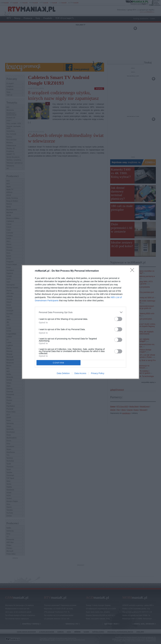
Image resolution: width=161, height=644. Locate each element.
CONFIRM (59, 363)
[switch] (118, 319)
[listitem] (80, 312)
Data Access (80, 373)
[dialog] (80, 322)
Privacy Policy (98, 373)
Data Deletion (63, 373)
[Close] (133, 271)
